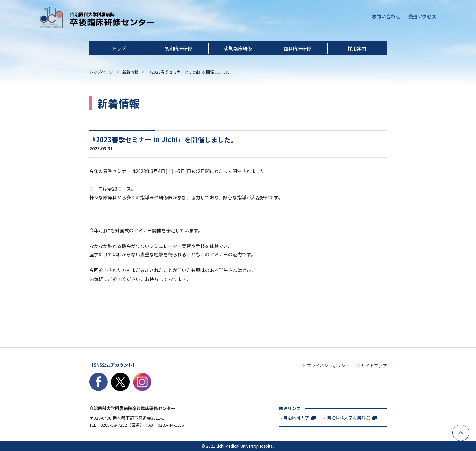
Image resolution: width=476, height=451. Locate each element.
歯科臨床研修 (297, 48)
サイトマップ (374, 365)
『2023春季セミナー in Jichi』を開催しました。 (191, 72)
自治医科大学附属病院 (348, 417)
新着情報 (130, 72)
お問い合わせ (386, 16)
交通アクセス (422, 16)
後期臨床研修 (238, 48)
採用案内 (357, 48)
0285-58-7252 (114, 425)
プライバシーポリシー (328, 365)
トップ (119, 48)
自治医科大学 (296, 417)
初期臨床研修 (178, 48)
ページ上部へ (469, 429)
